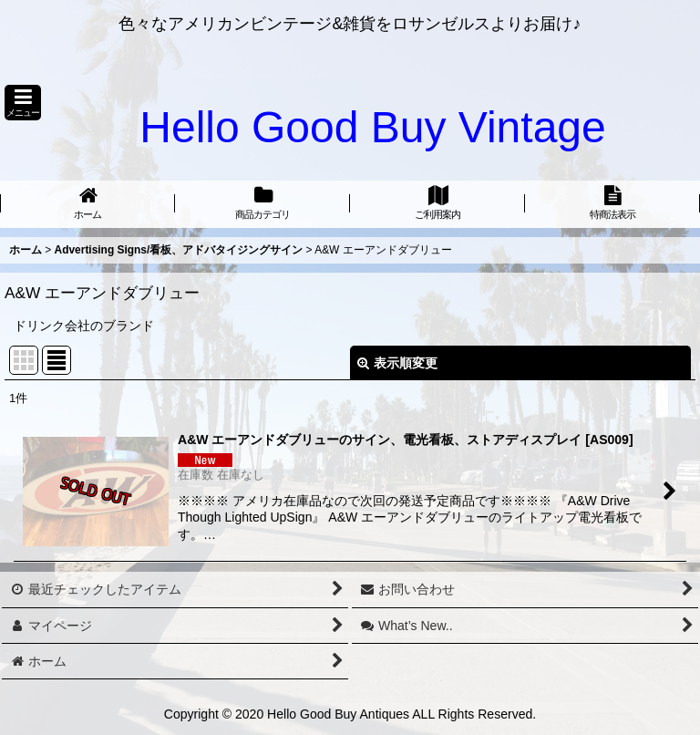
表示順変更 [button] (397, 363)
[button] (23, 103)
